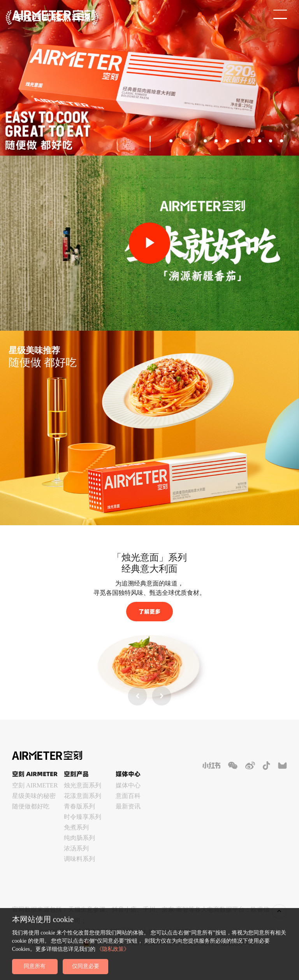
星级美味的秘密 (34, 796)
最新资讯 (128, 806)
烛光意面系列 (83, 785)
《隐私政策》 (113, 949)
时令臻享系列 (83, 817)
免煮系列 (76, 827)
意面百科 (128, 796)
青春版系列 (79, 806)
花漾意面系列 (83, 796)
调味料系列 (79, 859)
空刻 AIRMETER (35, 785)
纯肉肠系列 (79, 838)
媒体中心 (128, 785)
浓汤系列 (76, 848)
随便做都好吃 (31, 806)
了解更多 (149, 612)
